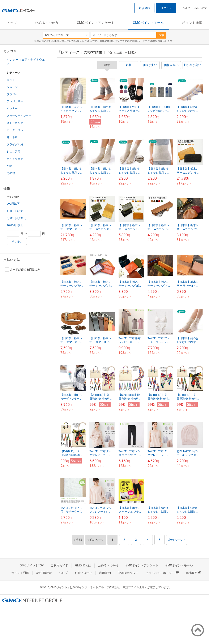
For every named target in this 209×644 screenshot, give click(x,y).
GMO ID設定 (201, 8)
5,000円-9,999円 (16, 218)
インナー (12, 108)
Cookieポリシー (128, 573)
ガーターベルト (16, 130)
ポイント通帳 (192, 23)
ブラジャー (14, 94)
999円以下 (13, 204)
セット (11, 80)
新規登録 (144, 8)
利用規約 (105, 573)
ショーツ (12, 87)
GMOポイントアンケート (96, 23)
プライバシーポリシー (162, 573)
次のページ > (177, 540)
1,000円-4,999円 (16, 211)
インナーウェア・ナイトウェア (26, 62)
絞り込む (17, 241)
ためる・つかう (47, 23)
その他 (11, 173)
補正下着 (12, 137)
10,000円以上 (15, 225)
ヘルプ (186, 8)
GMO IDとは (83, 565)
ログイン (166, 8)
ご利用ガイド (59, 565)
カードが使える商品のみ (23, 270)
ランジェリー (15, 101)
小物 (9, 166)
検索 (161, 35)
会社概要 (193, 573)
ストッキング (15, 123)
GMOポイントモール (148, 23)
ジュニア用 (14, 151)
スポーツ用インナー (19, 116)
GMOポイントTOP (32, 565)
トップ (12, 23)
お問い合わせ (83, 573)
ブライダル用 (15, 144)
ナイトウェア (15, 159)
